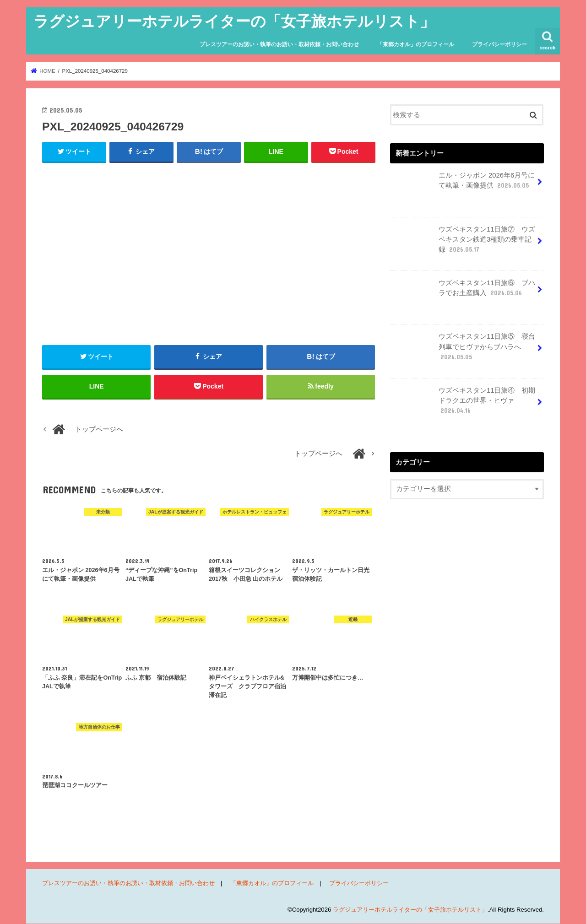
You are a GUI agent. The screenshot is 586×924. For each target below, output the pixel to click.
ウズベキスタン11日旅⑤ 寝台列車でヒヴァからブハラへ (464, 350)
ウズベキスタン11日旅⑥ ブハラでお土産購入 (464, 291)
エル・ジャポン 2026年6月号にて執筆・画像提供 (463, 184)
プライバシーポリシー (499, 44)
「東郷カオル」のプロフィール (416, 44)
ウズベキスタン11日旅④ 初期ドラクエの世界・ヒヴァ (464, 404)
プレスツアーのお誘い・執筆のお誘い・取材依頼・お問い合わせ (279, 44)
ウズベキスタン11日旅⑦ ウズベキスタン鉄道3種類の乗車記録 (464, 243)
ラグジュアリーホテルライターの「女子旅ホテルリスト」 (234, 21)
